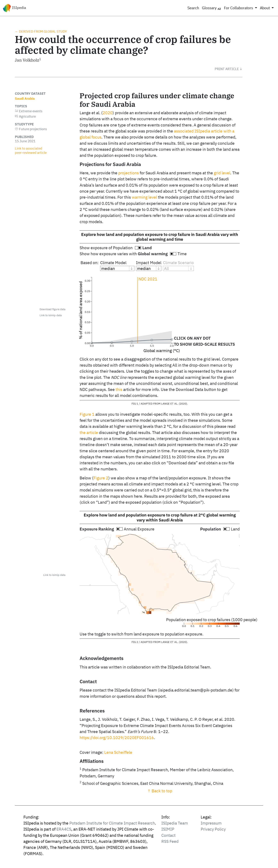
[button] (229, 69)
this (119, 389)
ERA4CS (64, 829)
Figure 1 (87, 414)
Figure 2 (101, 478)
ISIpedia (14, 8)
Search (193, 8)
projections (129, 173)
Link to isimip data (51, 315)
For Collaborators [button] (239, 8)
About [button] (265, 8)
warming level (144, 197)
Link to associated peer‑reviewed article (31, 150)
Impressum (211, 823)
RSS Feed (170, 841)
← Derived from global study (41, 31)
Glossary (212, 8)
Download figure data (52, 309)
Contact (168, 835)
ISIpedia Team (175, 823)
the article (89, 432)
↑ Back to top (160, 791)
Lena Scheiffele (118, 752)
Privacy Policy (213, 829)
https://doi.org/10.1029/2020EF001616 (117, 738)
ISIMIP (168, 829)
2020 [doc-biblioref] (108, 113)
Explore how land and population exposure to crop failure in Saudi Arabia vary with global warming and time (160, 237)
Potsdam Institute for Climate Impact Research (112, 823)
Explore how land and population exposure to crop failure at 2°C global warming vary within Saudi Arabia (160, 517)
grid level (222, 173)
